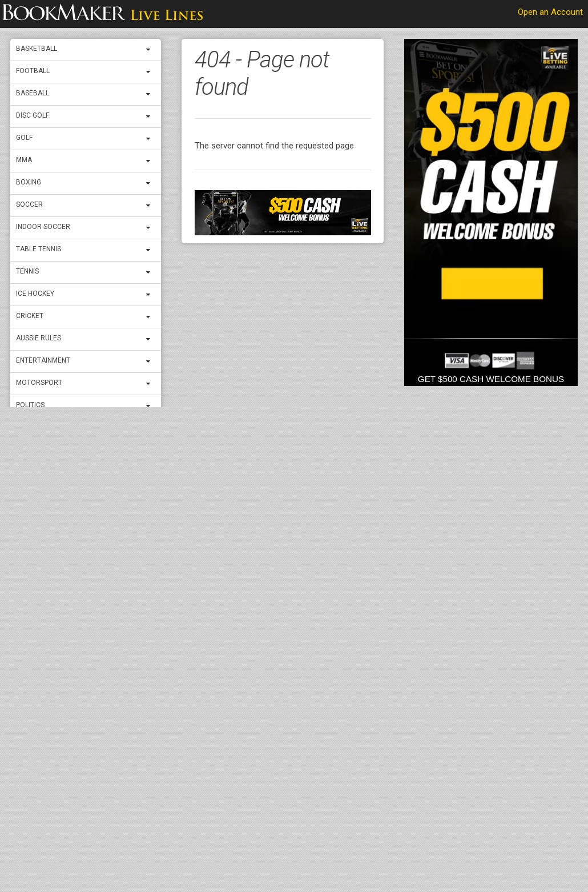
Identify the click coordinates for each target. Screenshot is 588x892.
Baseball (33, 93)
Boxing (29, 182)
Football (33, 71)
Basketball (37, 49)
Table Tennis (39, 249)
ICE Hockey (35, 294)
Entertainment (43, 360)
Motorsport (39, 383)
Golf (24, 138)
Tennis (27, 271)
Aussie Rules (39, 338)
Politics (30, 405)
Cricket (30, 316)
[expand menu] (151, 50)
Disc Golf (33, 115)
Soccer (29, 204)
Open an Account (550, 12)
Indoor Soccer (43, 227)
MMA (24, 160)
